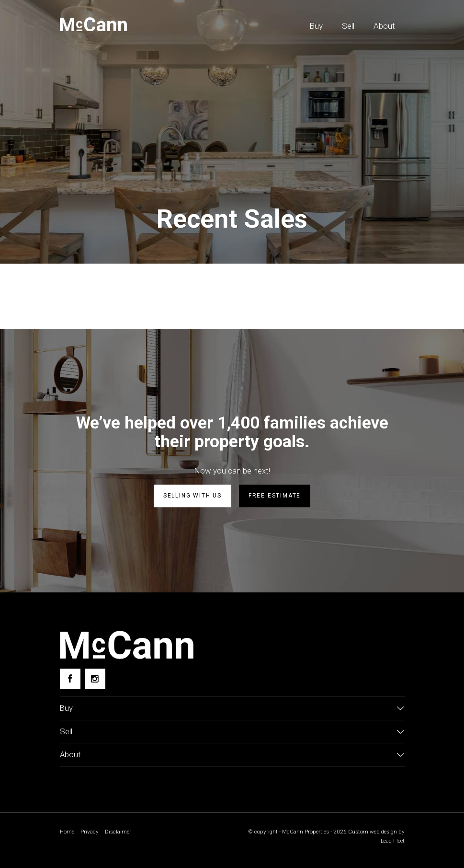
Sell (348, 26)
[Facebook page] (70, 679)
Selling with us (192, 496)
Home (67, 832)
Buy (316, 26)
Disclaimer (119, 832)
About (384, 26)
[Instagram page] (95, 679)
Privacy (90, 832)
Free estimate (275, 496)
